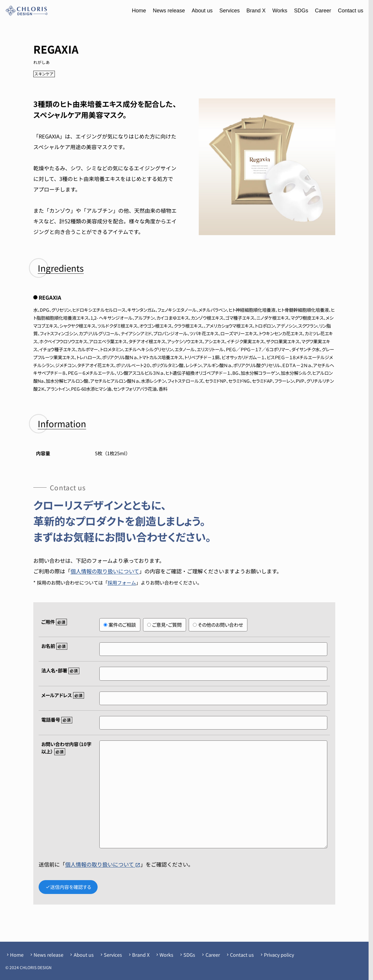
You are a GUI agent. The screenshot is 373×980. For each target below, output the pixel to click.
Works (280, 11)
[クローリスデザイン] (27, 11)
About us (202, 11)
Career (323, 11)
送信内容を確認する (68, 887)
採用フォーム (122, 583)
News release (169, 11)
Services (230, 11)
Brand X (256, 11)
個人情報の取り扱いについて (105, 571)
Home (139, 11)
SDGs (301, 11)
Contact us (351, 11)
